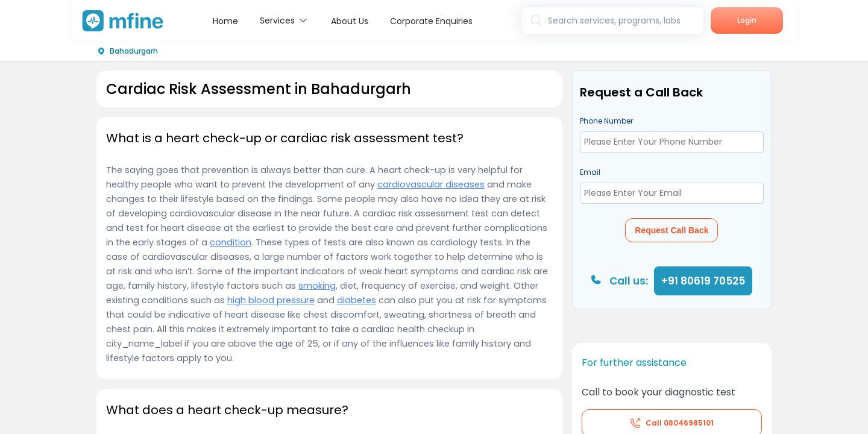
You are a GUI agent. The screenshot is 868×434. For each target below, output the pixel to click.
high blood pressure (271, 300)
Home (225, 21)
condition (231, 242)
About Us (350, 21)
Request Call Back (671, 230)
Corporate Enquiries (431, 21)
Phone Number (606, 121)
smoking (317, 286)
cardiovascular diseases (431, 184)
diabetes (357, 300)
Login (747, 20)
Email (590, 172)
